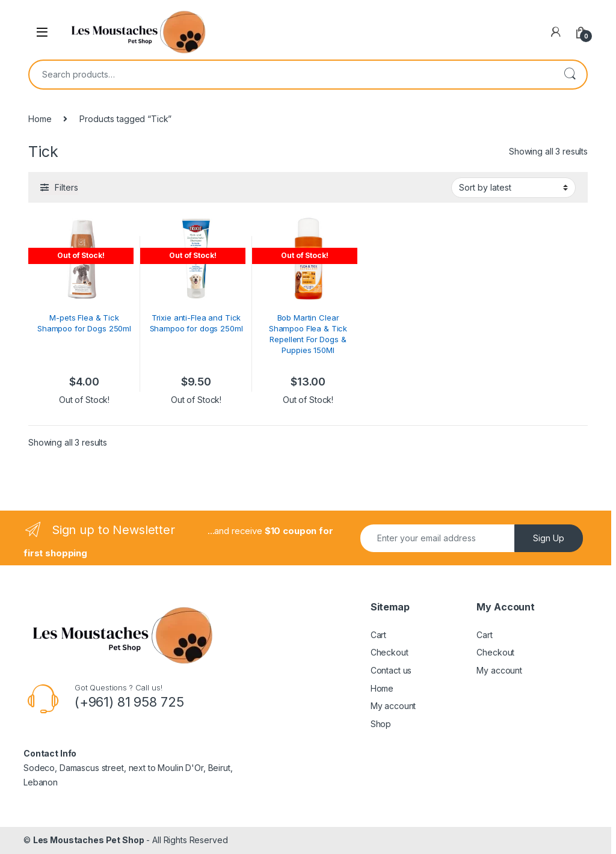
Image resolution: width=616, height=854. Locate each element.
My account (393, 706)
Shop (381, 724)
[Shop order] (513, 188)
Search (570, 75)
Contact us (391, 670)
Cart (378, 635)
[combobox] (291, 75)
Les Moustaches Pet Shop (89, 840)
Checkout (390, 652)
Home (40, 119)
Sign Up (549, 538)
